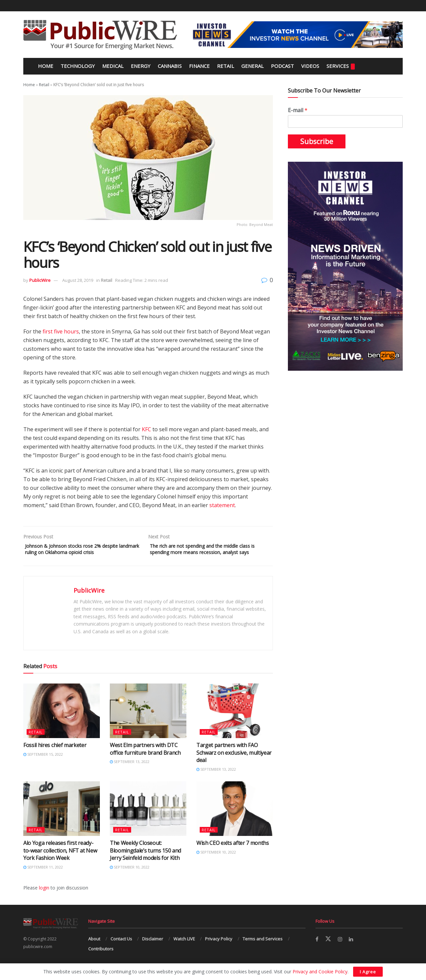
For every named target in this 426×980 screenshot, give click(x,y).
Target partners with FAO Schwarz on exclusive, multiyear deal (234, 763)
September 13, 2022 (130, 772)
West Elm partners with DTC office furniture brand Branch (145, 759)
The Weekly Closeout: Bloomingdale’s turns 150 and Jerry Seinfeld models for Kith (145, 861)
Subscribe (317, 141)
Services (341, 66)
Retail (225, 66)
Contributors (101, 959)
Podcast (282, 66)
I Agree (368, 972)
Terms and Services (263, 949)
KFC (146, 429)
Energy (141, 66)
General (252, 66)
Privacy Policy (219, 949)
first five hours (61, 331)
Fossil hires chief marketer (55, 756)
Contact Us (121, 949)
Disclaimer (153, 949)
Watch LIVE (184, 949)
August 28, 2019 (78, 280)
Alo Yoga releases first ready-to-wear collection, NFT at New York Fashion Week (60, 861)
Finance (199, 66)
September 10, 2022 (130, 877)
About (94, 949)
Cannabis (170, 66)
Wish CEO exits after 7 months (233, 854)
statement (222, 505)
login (44, 898)
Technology (78, 66)
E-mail (298, 110)
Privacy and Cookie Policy (320, 972)
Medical (113, 66)
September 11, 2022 (43, 877)
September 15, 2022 (43, 765)
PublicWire (40, 280)
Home (45, 66)
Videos (310, 66)
